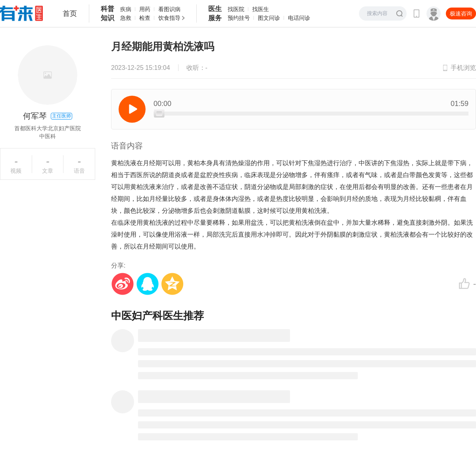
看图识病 (169, 9)
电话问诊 (299, 18)
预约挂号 (239, 18)
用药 (145, 9)
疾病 (126, 9)
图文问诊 (269, 18)
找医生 (261, 9)
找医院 (236, 9)
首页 (70, 14)
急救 (126, 18)
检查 (145, 18)
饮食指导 (169, 18)
